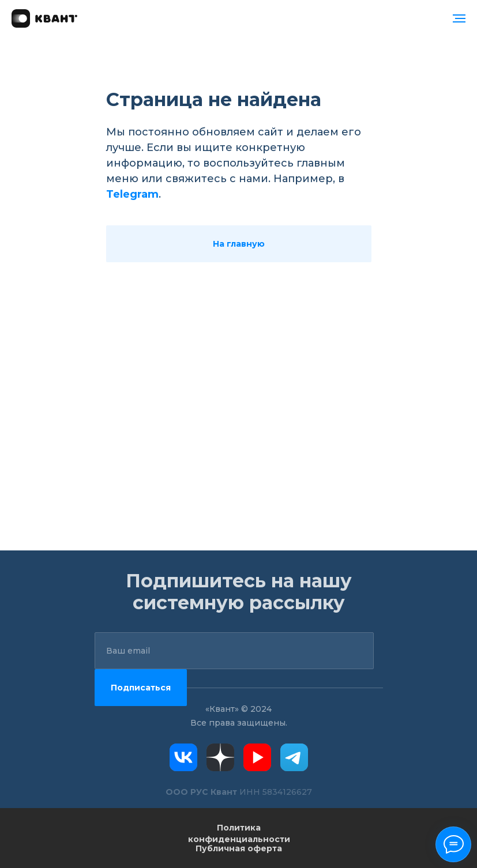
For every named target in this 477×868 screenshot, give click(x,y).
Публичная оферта (239, 848)
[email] (234, 651)
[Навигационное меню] (459, 18)
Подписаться (141, 688)
